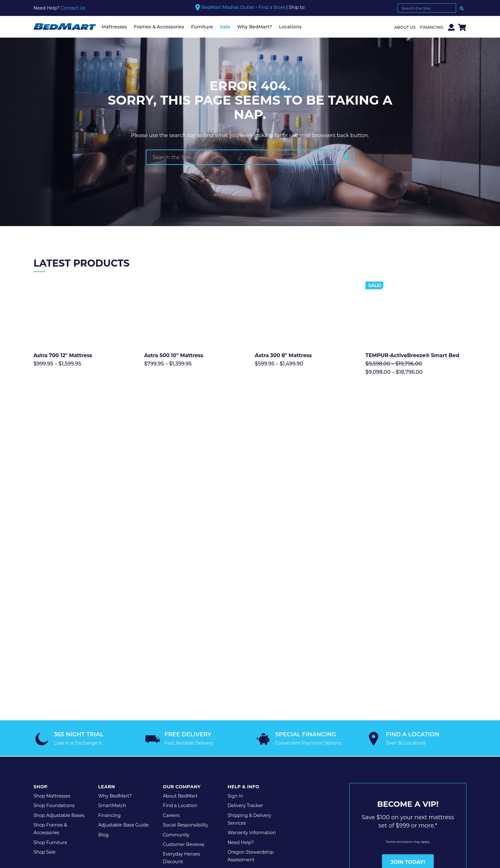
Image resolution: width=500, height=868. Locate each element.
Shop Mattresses (52, 653)
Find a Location (180, 663)
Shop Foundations (54, 663)
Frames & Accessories (159, 27)
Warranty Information (252, 690)
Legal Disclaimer (184, 753)
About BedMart (180, 653)
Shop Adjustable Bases (59, 673)
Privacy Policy (91, 753)
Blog (103, 692)
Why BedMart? (254, 27)
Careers (171, 673)
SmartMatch (112, 663)
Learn (107, 644)
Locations (290, 27)
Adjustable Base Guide (123, 683)
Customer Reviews (184, 702)
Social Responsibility (186, 683)
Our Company (182, 644)
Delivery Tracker (245, 663)
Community (176, 692)
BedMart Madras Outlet (228, 7)
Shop (40, 644)
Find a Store (272, 7)
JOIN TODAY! (408, 720)
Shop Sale (44, 710)
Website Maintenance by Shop (244, 753)
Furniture (202, 27)
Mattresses (114, 27)
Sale (225, 27)
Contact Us (73, 8)
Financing (432, 27)
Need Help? (241, 700)
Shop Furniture (50, 700)
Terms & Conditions (136, 753)
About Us (405, 27)
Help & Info (244, 644)
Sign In (235, 653)
